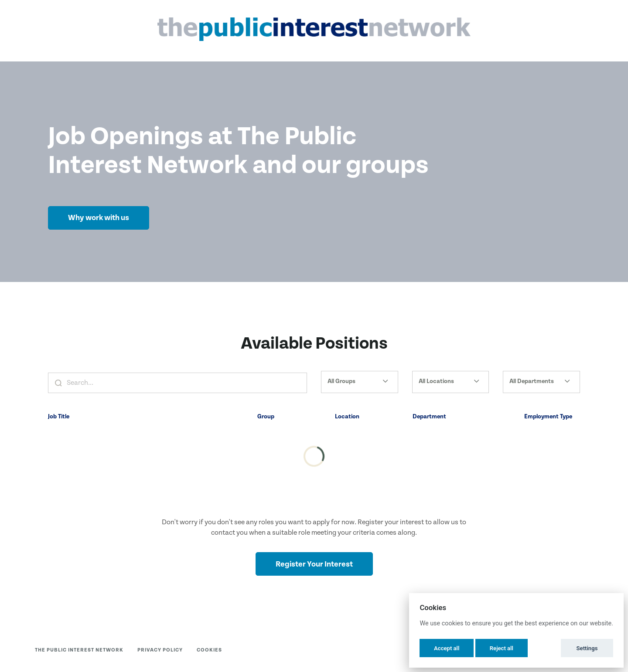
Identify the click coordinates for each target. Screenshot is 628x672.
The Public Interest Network (79, 650)
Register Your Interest (314, 564)
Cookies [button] (209, 650)
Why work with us (99, 218)
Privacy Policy (160, 650)
